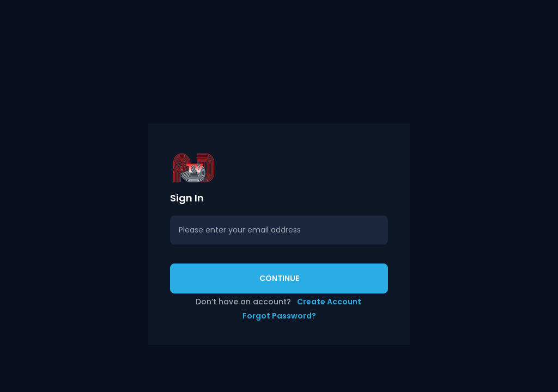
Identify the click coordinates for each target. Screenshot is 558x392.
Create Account (329, 302)
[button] (279, 168)
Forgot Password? (279, 316)
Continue (279, 278)
